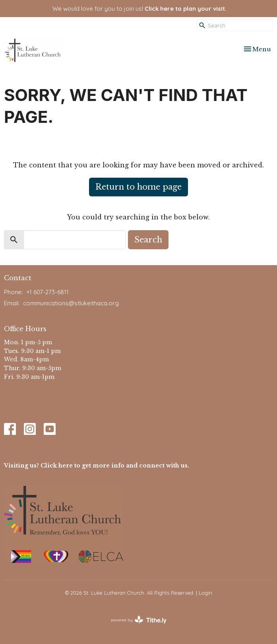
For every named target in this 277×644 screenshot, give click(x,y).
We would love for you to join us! (139, 9)
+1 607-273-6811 (47, 292)
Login (205, 593)
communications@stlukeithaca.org (71, 303)
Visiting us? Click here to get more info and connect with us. (97, 466)
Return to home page (138, 187)
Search (148, 240)
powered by (139, 620)
